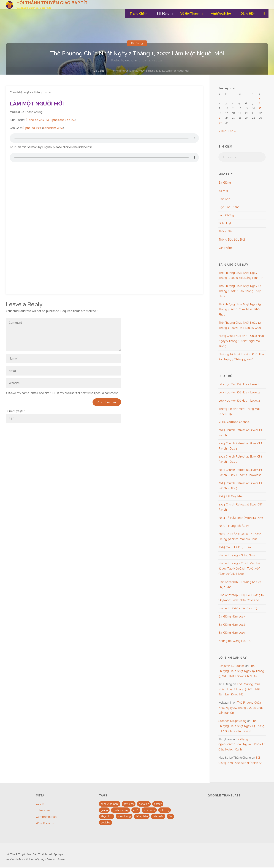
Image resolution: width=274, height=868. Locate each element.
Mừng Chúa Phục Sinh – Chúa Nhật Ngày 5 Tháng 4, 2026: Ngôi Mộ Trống (241, 342)
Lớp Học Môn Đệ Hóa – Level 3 (239, 401)
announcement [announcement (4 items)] (110, 804)
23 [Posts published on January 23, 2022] (220, 118)
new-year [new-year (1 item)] (149, 811)
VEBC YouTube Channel (234, 422)
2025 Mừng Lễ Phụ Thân (235, 548)
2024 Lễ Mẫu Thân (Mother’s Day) (241, 518)
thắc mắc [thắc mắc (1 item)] (158, 817)
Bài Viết (223, 191)
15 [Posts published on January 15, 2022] (260, 108)
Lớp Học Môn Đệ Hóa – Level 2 (239, 393)
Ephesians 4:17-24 (63, 120)
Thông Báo (226, 232)
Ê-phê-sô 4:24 (32, 128)
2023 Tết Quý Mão (231, 497)
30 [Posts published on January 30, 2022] (220, 122)
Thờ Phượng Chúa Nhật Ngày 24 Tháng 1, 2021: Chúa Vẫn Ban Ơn (241, 708)
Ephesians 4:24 (53, 128)
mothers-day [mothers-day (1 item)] (120, 811)
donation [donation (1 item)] (144, 804)
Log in (40, 804)
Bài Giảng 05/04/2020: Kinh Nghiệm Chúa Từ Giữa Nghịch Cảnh (242, 745)
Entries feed (44, 811)
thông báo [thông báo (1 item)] (142, 817)
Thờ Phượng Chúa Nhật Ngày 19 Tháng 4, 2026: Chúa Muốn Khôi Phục (240, 310)
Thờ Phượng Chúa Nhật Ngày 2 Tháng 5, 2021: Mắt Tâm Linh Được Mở (239, 690)
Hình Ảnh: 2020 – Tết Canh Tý (238, 609)
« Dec (222, 131)
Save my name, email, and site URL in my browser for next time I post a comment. (62, 393)
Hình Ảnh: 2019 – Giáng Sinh (237, 556)
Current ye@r (15, 411)
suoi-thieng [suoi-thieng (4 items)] (124, 817)
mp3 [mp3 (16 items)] (136, 811)
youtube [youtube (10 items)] (106, 823)
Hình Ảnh (224, 199)
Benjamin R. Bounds (231, 666)
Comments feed (47, 817)
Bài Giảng (137, 43)
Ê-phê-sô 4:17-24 (37, 120)
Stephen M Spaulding (232, 721)
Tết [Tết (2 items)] (170, 817)
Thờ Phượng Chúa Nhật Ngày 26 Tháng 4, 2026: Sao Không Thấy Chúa (240, 292)
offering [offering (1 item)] (165, 811)
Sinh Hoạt (225, 224)
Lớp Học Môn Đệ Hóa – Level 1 (239, 385)
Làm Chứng (226, 216)
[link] (264, 13)
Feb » (232, 131)
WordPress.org (46, 824)
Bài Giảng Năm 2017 (232, 617)
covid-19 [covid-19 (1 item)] (129, 804)
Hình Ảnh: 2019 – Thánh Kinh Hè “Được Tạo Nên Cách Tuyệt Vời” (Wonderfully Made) (239, 569)
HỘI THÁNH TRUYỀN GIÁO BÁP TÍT (52, 3)
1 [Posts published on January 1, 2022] (259, 98)
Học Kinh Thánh (229, 207)
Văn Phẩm (225, 248)
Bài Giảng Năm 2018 (232, 625)
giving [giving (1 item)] (104, 811)
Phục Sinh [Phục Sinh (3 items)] (107, 817)
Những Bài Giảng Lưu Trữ (235, 641)
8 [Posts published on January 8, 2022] (260, 103)
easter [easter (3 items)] (158, 804)
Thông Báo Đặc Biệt (232, 240)
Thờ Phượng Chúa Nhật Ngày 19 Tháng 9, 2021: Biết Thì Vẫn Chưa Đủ (241, 672)
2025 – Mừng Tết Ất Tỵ (234, 526)
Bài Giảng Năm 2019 (232, 633)
